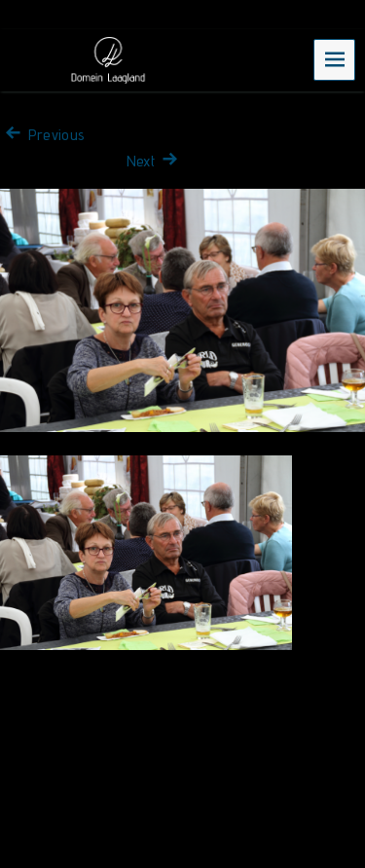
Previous (42, 135)
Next (155, 161)
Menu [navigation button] (335, 59)
